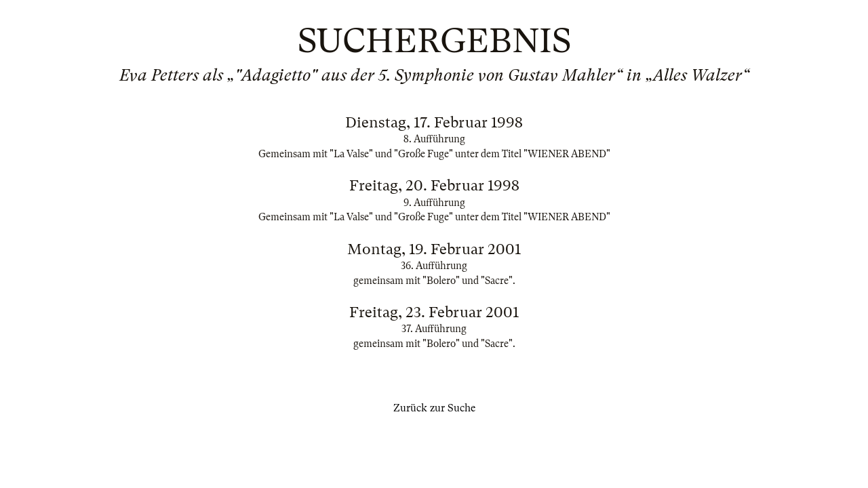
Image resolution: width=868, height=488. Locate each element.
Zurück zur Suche (434, 408)
